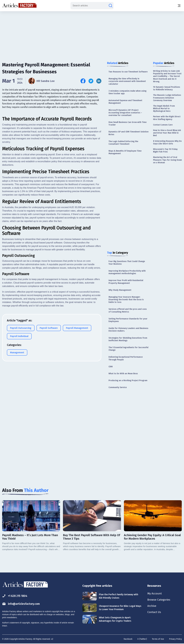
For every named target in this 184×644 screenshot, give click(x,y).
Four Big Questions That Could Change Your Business (127, 263)
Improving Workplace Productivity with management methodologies (127, 272)
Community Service (118, 387)
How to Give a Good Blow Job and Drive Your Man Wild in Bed (167, 133)
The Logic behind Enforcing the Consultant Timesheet (123, 143)
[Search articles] (111, 6)
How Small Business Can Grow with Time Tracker (128, 124)
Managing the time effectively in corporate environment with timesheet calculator (127, 81)
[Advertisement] (92, 34)
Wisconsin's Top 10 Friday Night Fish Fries (165, 150)
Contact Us (154, 613)
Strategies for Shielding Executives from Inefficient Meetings (128, 339)
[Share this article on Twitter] (91, 81)
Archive (152, 606)
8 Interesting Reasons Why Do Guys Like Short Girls (167, 142)
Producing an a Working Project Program (128, 380)
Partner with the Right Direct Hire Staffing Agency (167, 118)
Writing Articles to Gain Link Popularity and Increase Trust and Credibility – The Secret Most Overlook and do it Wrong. (167, 76)
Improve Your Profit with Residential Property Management (126, 282)
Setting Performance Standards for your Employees (128, 320)
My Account (155, 594)
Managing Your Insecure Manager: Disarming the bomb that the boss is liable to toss (126, 300)
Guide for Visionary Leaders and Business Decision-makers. (128, 330)
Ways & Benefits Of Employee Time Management (125, 152)
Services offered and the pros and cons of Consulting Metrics (128, 310)
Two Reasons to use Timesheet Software (128, 72)
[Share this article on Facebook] (83, 81)
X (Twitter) (142, 639)
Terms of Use (158, 639)
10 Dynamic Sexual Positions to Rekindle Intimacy (167, 88)
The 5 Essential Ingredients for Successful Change (128, 349)
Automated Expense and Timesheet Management (125, 102)
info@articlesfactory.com (22, 604)
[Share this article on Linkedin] (99, 81)
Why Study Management (120, 290)
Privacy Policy (175, 639)
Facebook (128, 639)
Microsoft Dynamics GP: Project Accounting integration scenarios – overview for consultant (125, 113)
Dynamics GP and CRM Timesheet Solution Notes (129, 133)
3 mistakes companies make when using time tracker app (127, 92)
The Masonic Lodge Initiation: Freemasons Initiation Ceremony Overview (167, 98)
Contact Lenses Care (163, 125)
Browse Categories (159, 600)
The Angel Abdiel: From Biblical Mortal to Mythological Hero (164, 109)
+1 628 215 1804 (15, 596)
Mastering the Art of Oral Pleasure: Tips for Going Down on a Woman (167, 160)
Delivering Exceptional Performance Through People (126, 358)
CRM (111, 367)
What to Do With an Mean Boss (123, 374)
